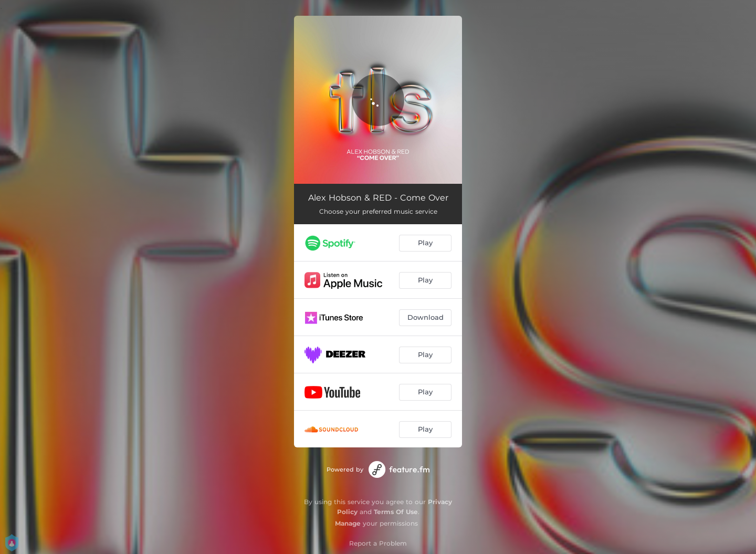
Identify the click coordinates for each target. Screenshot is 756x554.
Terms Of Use (396, 512)
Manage (348, 523)
